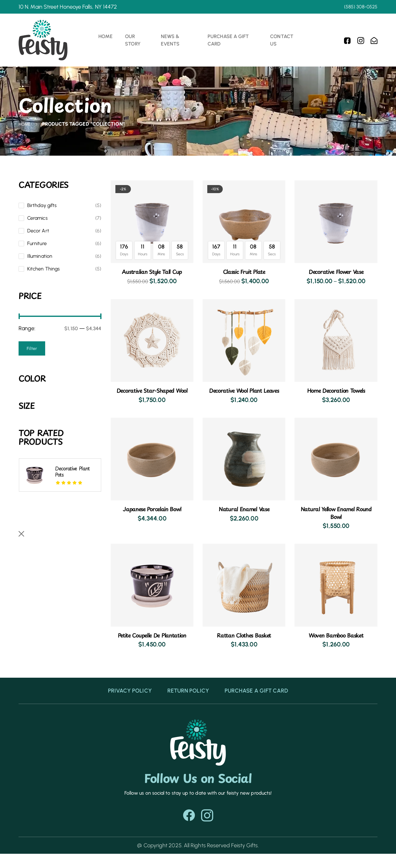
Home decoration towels (336, 390)
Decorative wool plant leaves (244, 394)
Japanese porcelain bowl (152, 516)
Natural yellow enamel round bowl (70, 520)
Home (26, 124)
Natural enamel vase (244, 516)
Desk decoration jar (73, 623)
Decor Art (38, 231)
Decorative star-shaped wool (152, 394)
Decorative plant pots (72, 471)
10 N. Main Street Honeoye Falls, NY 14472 (68, 7)
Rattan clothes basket (244, 642)
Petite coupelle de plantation (152, 646)
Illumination (40, 256)
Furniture (37, 243)
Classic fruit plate (244, 271)
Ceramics (37, 218)
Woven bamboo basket (336, 642)
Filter (32, 348)
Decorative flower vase (336, 271)
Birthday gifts (42, 205)
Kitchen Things (43, 269)
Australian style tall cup (72, 577)
